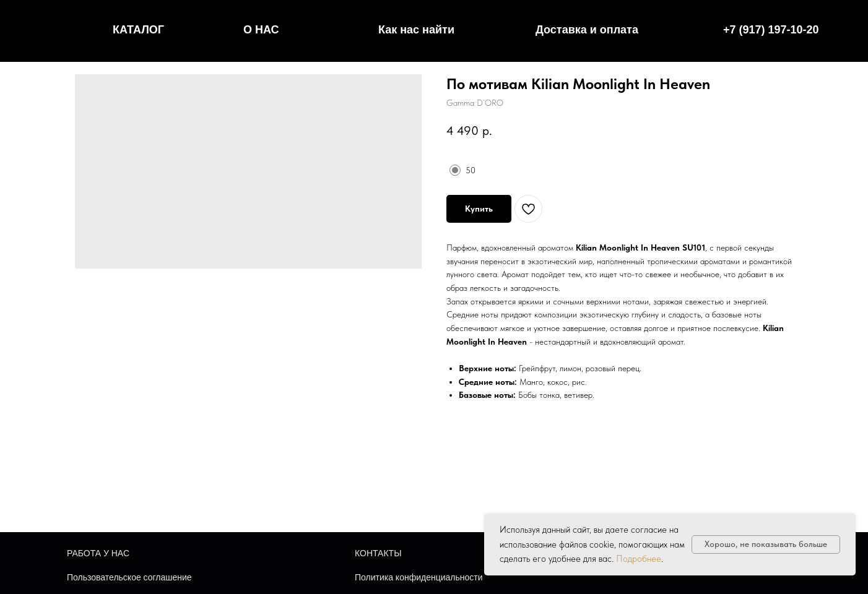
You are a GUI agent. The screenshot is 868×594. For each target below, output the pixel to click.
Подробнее (639, 559)
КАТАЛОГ (138, 30)
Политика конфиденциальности (419, 577)
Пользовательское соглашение (129, 577)
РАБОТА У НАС (98, 553)
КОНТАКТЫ (378, 553)
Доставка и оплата (587, 30)
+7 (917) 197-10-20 (771, 30)
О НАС (261, 30)
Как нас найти (416, 30)
